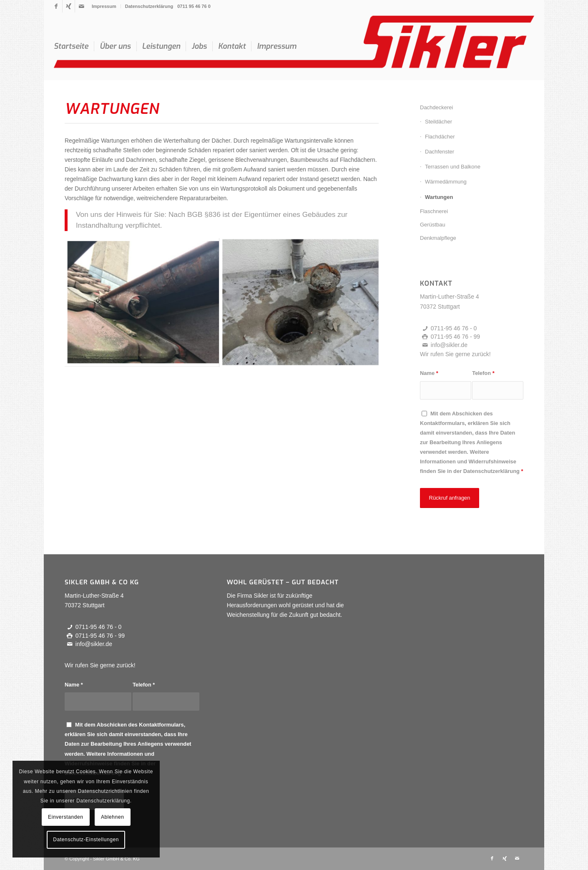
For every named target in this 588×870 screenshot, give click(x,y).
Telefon (483, 373)
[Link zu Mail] (81, 6)
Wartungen (439, 197)
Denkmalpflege (438, 238)
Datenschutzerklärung (149, 6)
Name (429, 373)
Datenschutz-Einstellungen (86, 840)
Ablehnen (113, 817)
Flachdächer (440, 137)
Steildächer (438, 122)
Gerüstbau (433, 225)
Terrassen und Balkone (453, 167)
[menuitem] (104, 6)
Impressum (104, 6)
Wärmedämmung (446, 182)
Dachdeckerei (437, 107)
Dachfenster (440, 152)
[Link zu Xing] (69, 6)
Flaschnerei (434, 211)
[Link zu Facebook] (56, 6)
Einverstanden (66, 817)
